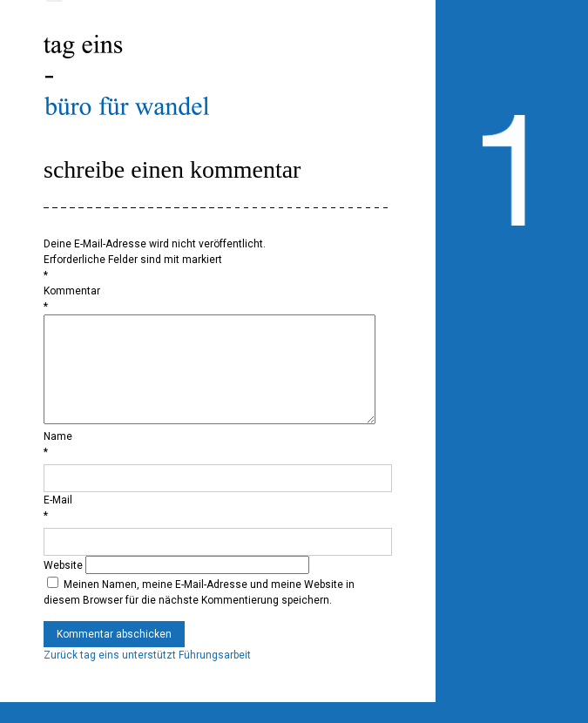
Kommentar (72, 291)
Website (63, 586)
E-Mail (58, 521)
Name (58, 457)
